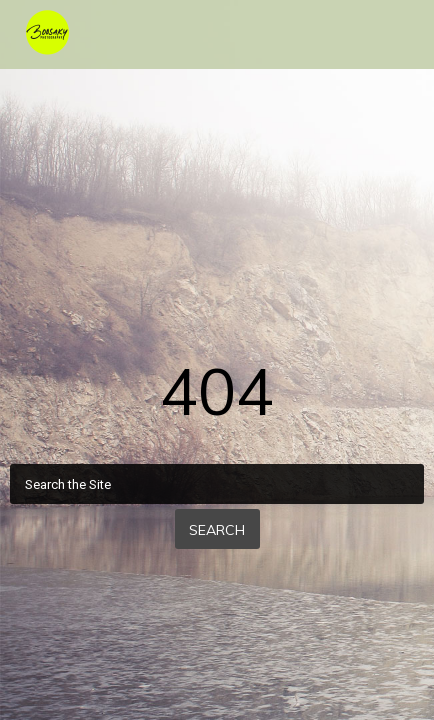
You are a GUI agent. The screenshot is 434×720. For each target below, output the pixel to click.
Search (217, 530)
